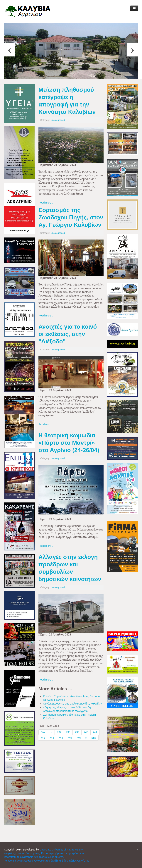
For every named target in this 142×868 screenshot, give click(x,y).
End (94, 738)
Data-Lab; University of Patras (57, 850)
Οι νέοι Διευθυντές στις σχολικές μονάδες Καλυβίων (72, 704)
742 (43, 738)
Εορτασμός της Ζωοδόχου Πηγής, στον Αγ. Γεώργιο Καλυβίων (71, 217)
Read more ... (46, 203)
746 (78, 738)
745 (70, 738)
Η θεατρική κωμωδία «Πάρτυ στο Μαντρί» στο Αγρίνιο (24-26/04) (69, 443)
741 (95, 732)
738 (68, 732)
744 (61, 738)
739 (77, 732)
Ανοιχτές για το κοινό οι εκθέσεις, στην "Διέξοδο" (68, 334)
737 (59, 732)
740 (86, 732)
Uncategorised (58, 120)
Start (44, 732)
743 (52, 738)
